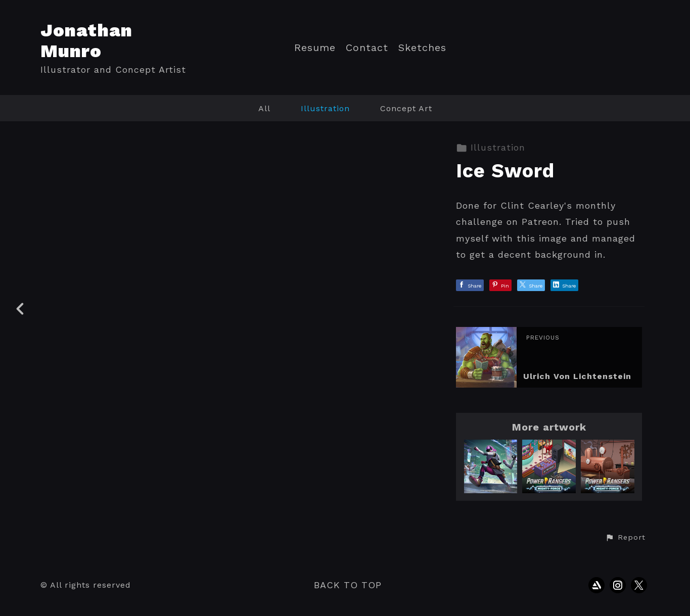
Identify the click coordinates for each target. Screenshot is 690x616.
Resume (315, 48)
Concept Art (406, 108)
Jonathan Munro (86, 41)
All (264, 108)
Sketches (422, 48)
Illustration (325, 108)
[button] (625, 538)
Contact (367, 48)
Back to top (348, 585)
